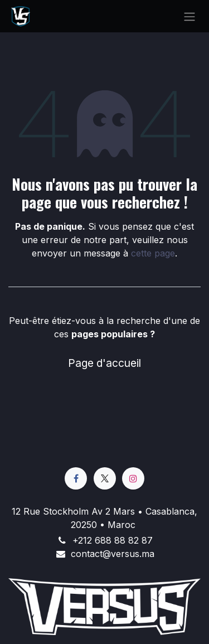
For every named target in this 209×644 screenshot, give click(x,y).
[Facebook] (76, 478)
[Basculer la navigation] (189, 16)
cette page (153, 253)
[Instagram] (133, 478)
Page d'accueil (104, 363)
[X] (105, 478)
